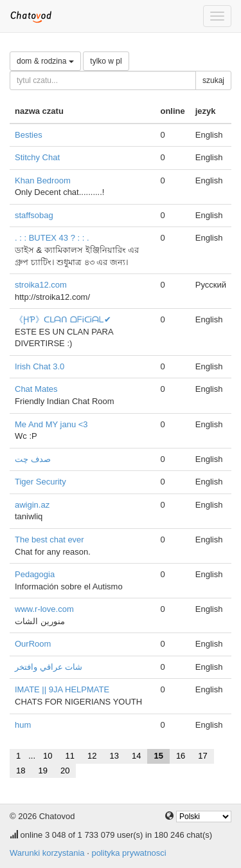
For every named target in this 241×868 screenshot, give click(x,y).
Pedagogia (35, 574)
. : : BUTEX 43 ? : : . (52, 238)
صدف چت (33, 459)
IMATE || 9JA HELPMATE (62, 689)
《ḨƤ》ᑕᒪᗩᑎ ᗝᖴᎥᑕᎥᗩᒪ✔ (63, 319)
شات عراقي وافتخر (49, 667)
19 (42, 771)
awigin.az (32, 505)
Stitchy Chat (37, 157)
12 (92, 756)
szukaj (213, 80)
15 (158, 756)
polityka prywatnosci (129, 853)
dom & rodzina (45, 61)
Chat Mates (36, 389)
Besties (29, 135)
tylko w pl (106, 61)
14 (136, 756)
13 (114, 756)
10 (48, 756)
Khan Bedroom (43, 180)
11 (70, 756)
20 (65, 771)
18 (21, 771)
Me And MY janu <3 (51, 424)
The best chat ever (49, 540)
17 (202, 756)
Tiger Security (40, 482)
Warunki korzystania (47, 853)
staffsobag (34, 215)
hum (23, 725)
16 (181, 756)
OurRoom (33, 644)
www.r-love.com (44, 609)
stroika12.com (41, 285)
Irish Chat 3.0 (40, 366)
